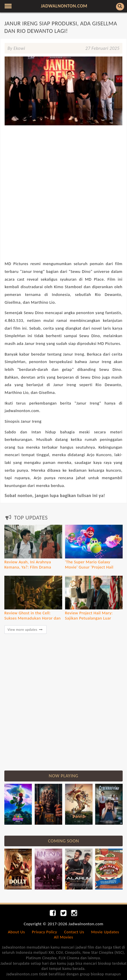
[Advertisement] (63, 166)
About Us (16, 932)
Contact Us (74, 932)
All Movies (63, 937)
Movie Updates (105, 932)
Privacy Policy (44, 932)
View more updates (25, 630)
